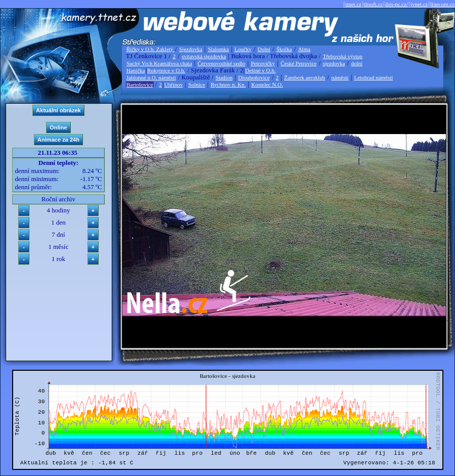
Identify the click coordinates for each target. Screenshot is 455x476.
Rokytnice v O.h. (166, 70)
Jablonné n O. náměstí (151, 77)
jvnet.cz (419, 4)
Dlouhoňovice (254, 77)
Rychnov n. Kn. (228, 84)
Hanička (136, 70)
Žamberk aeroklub (305, 77)
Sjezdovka (191, 49)
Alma (304, 49)
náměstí (340, 77)
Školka (284, 49)
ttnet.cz (353, 4)
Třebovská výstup (343, 56)
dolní (357, 63)
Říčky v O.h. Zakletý (150, 49)
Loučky (243, 49)
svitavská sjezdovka (204, 56)
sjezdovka (334, 63)
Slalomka (218, 49)
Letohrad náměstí (374, 77)
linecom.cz (442, 4)
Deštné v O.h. (261, 70)
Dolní (264, 49)
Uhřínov (174, 84)
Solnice (197, 84)
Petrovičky (263, 63)
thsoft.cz (374, 4)
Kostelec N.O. (267, 84)
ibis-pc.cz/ (397, 4)
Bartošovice (140, 84)
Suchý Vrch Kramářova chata (159, 63)
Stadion (224, 77)
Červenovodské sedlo (221, 63)
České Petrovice (299, 63)
